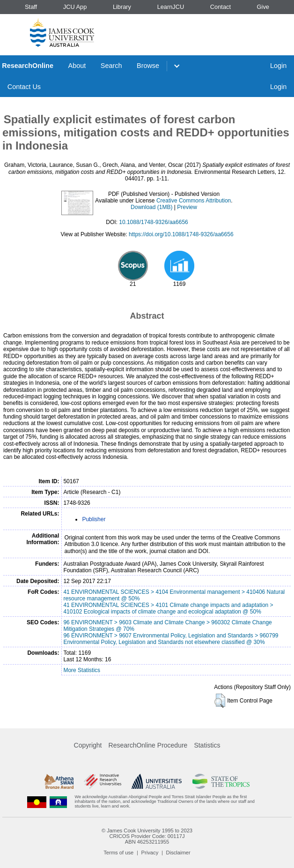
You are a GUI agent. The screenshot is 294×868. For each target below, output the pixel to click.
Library (122, 7)
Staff (31, 7)
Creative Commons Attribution (194, 201)
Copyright (88, 745)
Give (263, 7)
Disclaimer (178, 853)
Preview (187, 207)
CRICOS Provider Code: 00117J (147, 836)
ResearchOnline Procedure (148, 745)
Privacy (150, 853)
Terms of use (118, 853)
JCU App (75, 7)
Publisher (94, 519)
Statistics (207, 745)
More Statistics (82, 670)
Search (111, 66)
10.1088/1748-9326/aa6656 (153, 222)
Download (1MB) (151, 207)
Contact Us (24, 87)
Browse (148, 66)
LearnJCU (171, 7)
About (77, 66)
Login (278, 66)
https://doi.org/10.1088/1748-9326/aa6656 (181, 234)
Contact (220, 7)
